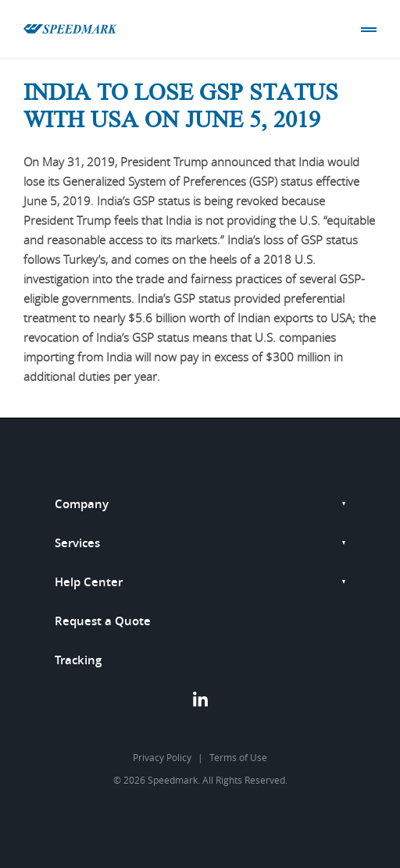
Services (77, 543)
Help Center (89, 582)
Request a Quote (103, 621)
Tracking (78, 660)
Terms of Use (238, 757)
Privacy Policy (162, 757)
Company (82, 504)
